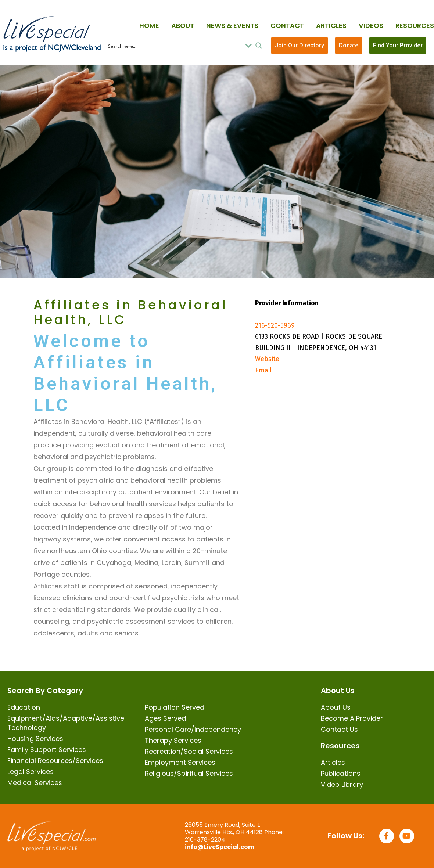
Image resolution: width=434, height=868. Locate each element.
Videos (371, 26)
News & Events (232, 26)
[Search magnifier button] (259, 46)
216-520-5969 (275, 325)
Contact (287, 26)
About (183, 26)
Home (149, 26)
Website (267, 359)
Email (263, 370)
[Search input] (174, 46)
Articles (331, 26)
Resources (415, 26)
